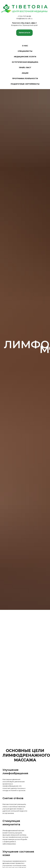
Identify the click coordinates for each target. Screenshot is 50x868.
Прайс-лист (25, 67)
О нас (25, 46)
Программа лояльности (25, 78)
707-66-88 (27, 16)
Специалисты (25, 51)
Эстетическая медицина (25, 62)
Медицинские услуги (25, 57)
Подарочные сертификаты (25, 84)
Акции (25, 73)
